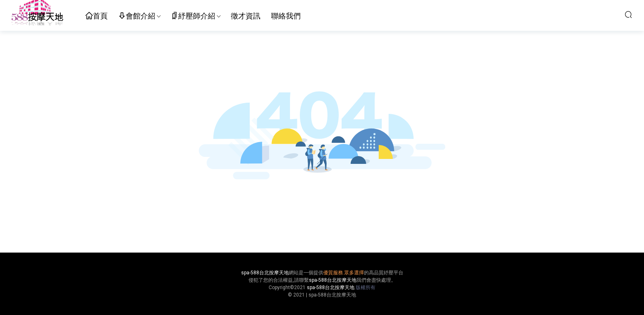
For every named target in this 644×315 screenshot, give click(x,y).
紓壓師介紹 (193, 16)
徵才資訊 (246, 16)
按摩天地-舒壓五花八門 (37, 14)
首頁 (97, 16)
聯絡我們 (286, 16)
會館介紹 (137, 16)
